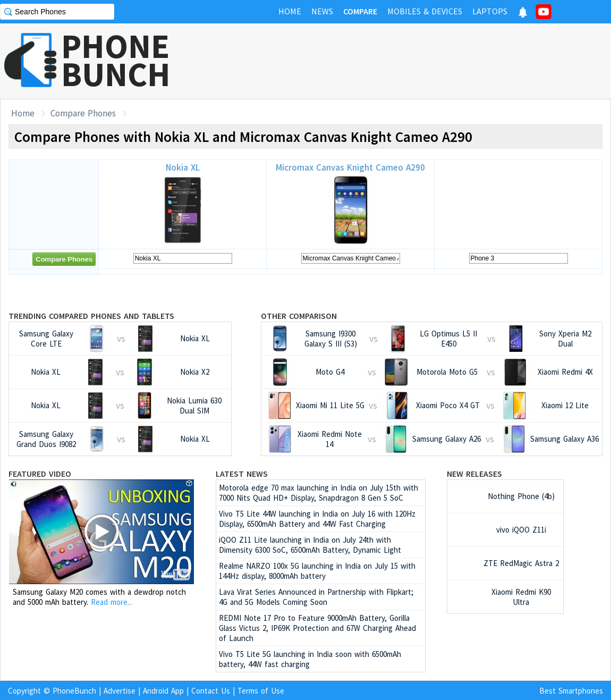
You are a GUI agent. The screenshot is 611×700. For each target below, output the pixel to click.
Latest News (242, 474)
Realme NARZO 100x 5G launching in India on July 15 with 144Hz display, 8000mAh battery (317, 571)
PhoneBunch (74, 691)
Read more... (112, 602)
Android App (163, 691)
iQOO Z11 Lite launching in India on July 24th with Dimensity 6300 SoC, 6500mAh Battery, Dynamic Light (310, 545)
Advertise (120, 691)
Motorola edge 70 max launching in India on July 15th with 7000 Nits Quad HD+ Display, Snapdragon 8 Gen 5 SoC (319, 493)
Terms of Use (261, 691)
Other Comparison (299, 316)
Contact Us (211, 691)
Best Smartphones (571, 691)
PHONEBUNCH (116, 60)
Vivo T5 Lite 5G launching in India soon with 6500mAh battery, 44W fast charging (310, 659)
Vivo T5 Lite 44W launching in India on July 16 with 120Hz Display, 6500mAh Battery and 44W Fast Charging (317, 519)
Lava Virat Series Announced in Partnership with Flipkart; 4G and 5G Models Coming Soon (316, 597)
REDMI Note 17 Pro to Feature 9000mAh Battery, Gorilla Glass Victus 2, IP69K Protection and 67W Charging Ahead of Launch (317, 628)
